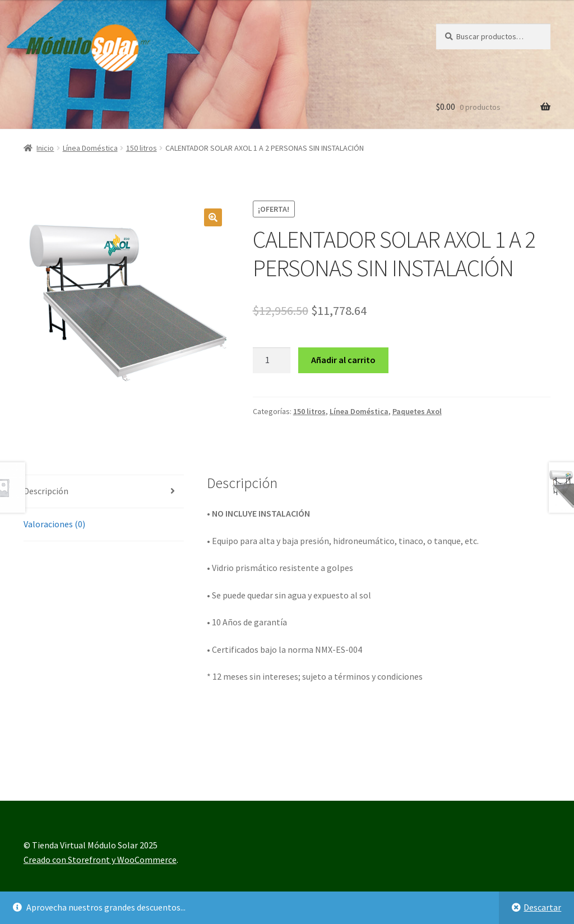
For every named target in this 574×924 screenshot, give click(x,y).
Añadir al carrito (343, 360)
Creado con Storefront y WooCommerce (100, 860)
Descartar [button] (542, 907)
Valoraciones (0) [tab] (54, 524)
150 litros (142, 148)
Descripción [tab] (46, 491)
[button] (213, 217)
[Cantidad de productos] (272, 360)
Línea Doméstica (90, 148)
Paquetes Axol (417, 411)
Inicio (45, 148)
